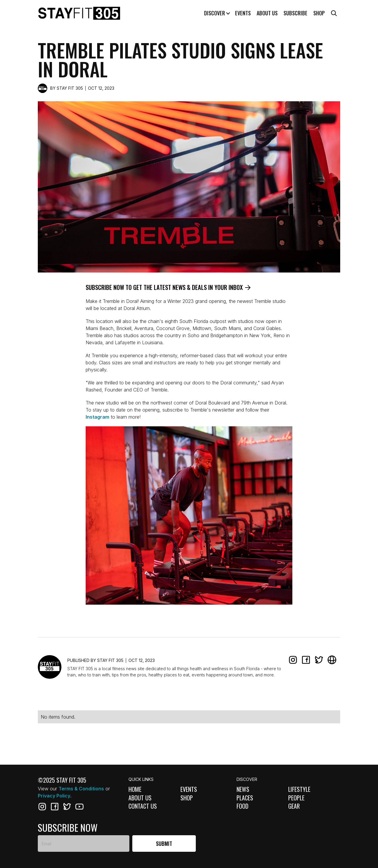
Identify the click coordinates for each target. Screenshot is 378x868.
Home (135, 789)
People (296, 798)
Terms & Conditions (81, 789)
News (243, 789)
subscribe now (68, 828)
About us (267, 13)
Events (243, 13)
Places (245, 798)
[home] (79, 13)
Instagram (97, 417)
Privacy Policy (54, 796)
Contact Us (143, 806)
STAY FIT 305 (70, 88)
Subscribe (295, 13)
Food (242, 806)
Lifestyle (299, 789)
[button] (216, 13)
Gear (294, 806)
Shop (319, 13)
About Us (140, 798)
